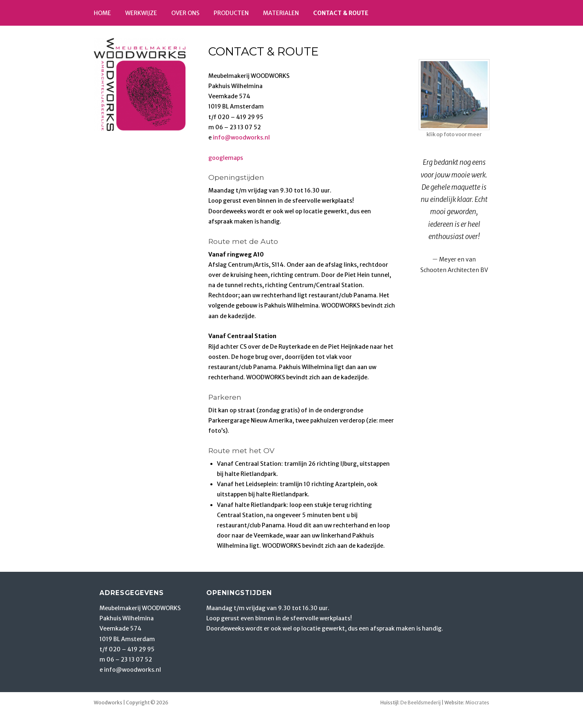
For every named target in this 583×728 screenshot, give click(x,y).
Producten (231, 13)
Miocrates (477, 703)
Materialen (281, 13)
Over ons (185, 13)
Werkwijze (141, 13)
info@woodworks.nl (241, 137)
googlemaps (226, 158)
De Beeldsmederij (421, 703)
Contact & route (341, 13)
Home (102, 13)
